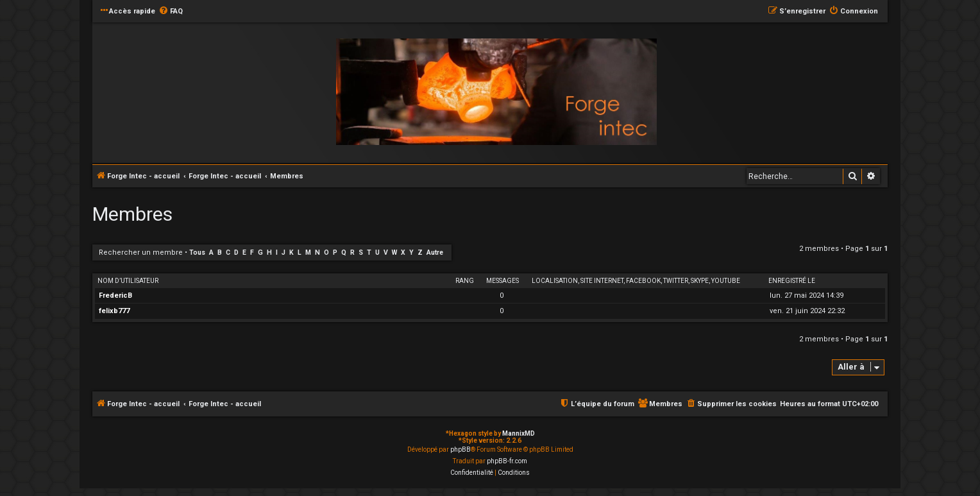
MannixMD (519, 433)
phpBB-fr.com (507, 461)
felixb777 (114, 311)
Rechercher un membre (141, 252)
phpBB (460, 449)
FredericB (115, 295)
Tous (197, 252)
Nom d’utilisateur (128, 281)
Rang (465, 281)
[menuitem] (171, 12)
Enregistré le (792, 281)
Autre (435, 252)
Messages (503, 281)
